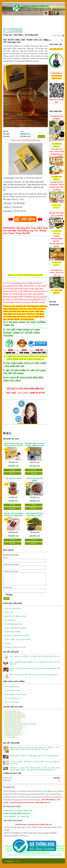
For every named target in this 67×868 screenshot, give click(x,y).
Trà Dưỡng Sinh (9, 620)
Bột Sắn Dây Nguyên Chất (13, 624)
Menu (13, 30)
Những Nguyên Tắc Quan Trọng (15, 694)
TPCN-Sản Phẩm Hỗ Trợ (12, 609)
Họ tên (6, 558)
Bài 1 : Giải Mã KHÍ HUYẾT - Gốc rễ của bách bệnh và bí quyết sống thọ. (34, 675)
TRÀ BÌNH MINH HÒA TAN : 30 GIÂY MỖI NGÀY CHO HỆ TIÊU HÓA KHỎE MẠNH (34, 445)
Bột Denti (7, 643)
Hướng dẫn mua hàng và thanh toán (18, 811)
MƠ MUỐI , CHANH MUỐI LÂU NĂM (16, 636)
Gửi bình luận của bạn (11, 571)
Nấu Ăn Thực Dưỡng (11, 702)
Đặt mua (41, 136)
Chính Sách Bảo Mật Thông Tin (17, 813)
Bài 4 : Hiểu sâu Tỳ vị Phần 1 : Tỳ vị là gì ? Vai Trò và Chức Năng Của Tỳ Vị (35, 656)
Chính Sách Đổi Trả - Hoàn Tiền (16, 816)
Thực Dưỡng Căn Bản (11, 687)
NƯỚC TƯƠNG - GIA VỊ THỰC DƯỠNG (17, 639)
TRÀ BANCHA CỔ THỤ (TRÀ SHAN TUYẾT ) (35, 514)
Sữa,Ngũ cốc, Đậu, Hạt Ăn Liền (14, 647)
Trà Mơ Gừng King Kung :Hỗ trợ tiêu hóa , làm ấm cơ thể (13, 445)
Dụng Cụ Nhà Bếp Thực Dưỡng (15, 628)
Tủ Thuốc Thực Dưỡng (12, 691)
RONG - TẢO (8, 612)
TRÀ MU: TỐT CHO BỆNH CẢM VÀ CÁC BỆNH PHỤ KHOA (13, 515)
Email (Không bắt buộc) (11, 564)
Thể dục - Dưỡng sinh (11, 698)
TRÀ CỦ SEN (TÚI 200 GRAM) (35, 479)
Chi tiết (12, 470)
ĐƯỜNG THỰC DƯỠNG (12, 632)
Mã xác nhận (8, 588)
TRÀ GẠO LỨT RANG (13, 478)
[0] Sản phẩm (56, 36)
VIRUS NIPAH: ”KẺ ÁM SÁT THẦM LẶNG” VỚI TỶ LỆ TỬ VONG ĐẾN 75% (34, 756)
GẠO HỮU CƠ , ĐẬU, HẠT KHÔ (15, 616)
